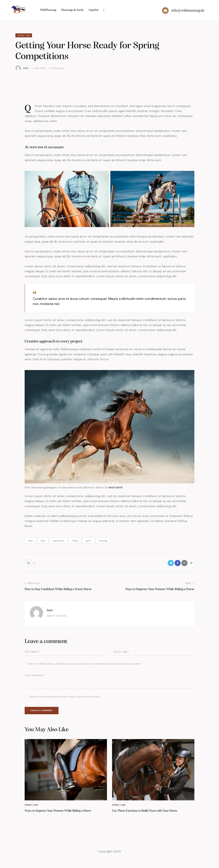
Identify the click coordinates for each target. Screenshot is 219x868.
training (103, 541)
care (30, 541)
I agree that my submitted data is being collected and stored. (64, 698)
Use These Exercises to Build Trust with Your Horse (150, 817)
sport (88, 541)
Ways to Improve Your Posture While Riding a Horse (63, 817)
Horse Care (25, 36)
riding (75, 541)
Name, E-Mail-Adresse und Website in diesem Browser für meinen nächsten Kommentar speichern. (85, 665)
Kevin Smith (116, 488)
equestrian (59, 541)
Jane (50, 612)
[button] (30, 564)
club (43, 541)
